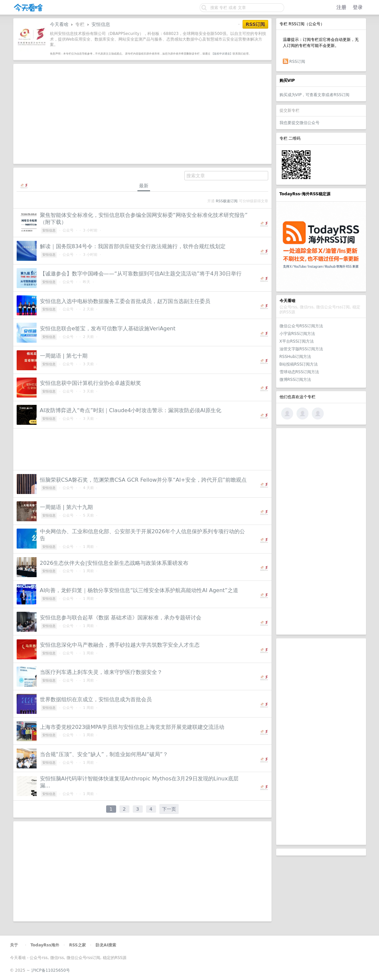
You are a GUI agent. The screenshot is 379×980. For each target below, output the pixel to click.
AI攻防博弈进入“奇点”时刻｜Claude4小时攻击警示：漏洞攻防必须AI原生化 (131, 410)
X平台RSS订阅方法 (297, 341)
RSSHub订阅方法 (295, 357)
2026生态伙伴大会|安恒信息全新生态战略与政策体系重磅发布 (114, 563)
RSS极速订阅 (227, 201)
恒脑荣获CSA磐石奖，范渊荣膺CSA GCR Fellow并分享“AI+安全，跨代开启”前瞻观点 (143, 480)
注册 (341, 7)
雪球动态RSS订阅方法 (299, 372)
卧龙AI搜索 (106, 945)
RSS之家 (78, 945)
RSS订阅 (297, 62)
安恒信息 (101, 24)
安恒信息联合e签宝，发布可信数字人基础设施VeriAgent (108, 328)
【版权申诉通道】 (222, 54)
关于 (14, 945)
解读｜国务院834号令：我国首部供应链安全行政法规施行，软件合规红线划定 (133, 246)
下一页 (169, 809)
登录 (358, 7)
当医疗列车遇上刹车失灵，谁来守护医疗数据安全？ (101, 672)
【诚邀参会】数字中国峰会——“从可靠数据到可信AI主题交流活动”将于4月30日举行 (141, 274)
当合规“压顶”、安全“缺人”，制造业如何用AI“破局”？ (104, 754)
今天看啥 (59, 24)
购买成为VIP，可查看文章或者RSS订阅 (315, 95)
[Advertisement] (321, 531)
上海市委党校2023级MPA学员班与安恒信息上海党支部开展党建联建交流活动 (132, 727)
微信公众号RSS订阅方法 (301, 326)
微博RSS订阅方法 (295, 380)
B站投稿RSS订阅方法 (299, 364)
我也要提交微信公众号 (299, 123)
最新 (144, 186)
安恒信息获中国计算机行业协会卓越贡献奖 (91, 383)
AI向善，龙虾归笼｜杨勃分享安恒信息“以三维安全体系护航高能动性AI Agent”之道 (139, 590)
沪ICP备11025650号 (51, 970)
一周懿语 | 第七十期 (64, 356)
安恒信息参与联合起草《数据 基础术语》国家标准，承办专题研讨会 (121, 618)
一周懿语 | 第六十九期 (67, 507)
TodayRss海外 (45, 945)
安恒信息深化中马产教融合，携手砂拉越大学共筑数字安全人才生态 (120, 645)
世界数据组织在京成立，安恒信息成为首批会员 (96, 699)
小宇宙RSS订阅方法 (297, 334)
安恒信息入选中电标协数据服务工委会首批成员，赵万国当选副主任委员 (125, 301)
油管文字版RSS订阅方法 (301, 349)
